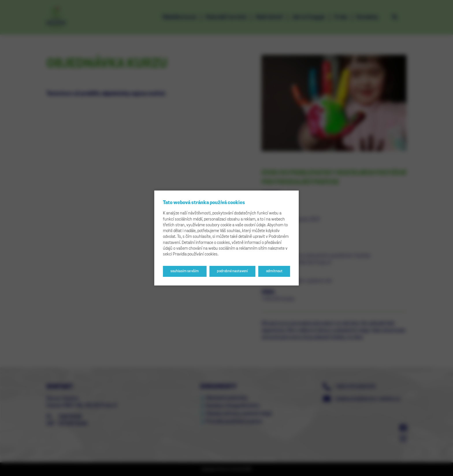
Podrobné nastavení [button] (232, 271)
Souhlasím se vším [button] (185, 271)
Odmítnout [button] (274, 271)
